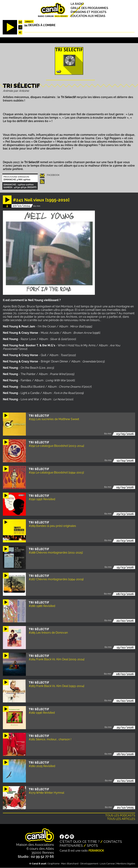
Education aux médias (88, 16)
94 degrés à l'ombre (40, 25)
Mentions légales (126, 864)
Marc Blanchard (70, 864)
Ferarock (96, 851)
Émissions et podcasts (88, 12)
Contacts (113, 841)
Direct (29, 22)
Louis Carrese (107, 864)
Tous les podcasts (120, 815)
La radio (77, 4)
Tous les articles (121, 819)
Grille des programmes (89, 8)
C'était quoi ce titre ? (80, 841)
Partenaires (71, 845)
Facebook (53, 175)
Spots (92, 845)
